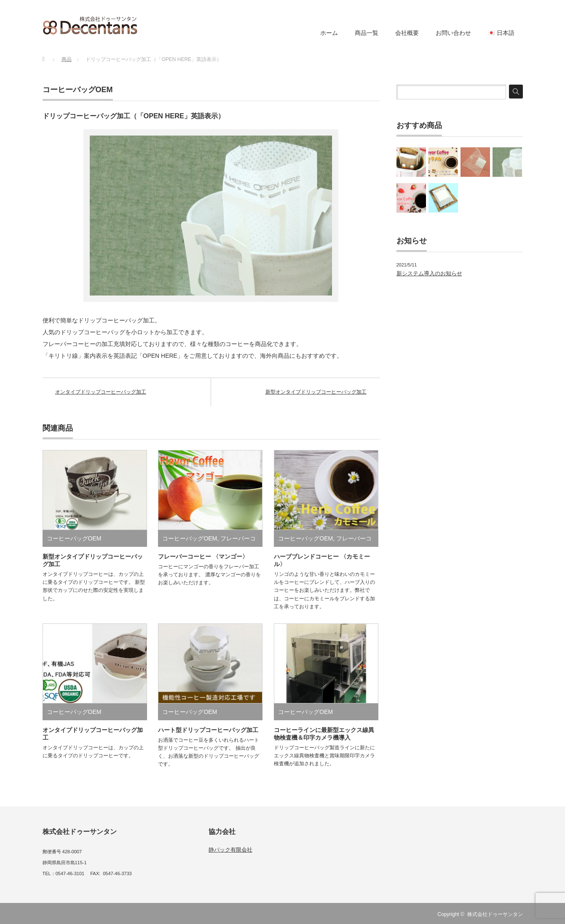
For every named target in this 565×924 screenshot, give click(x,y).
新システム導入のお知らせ (429, 273)
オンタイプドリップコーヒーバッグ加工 (101, 392)
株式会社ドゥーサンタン (495, 914)
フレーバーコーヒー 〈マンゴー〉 (203, 557)
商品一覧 (367, 33)
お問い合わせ (453, 33)
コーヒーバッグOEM (78, 90)
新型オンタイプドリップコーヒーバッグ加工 (316, 392)
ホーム (329, 33)
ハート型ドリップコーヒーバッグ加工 (208, 730)
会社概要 (407, 33)
